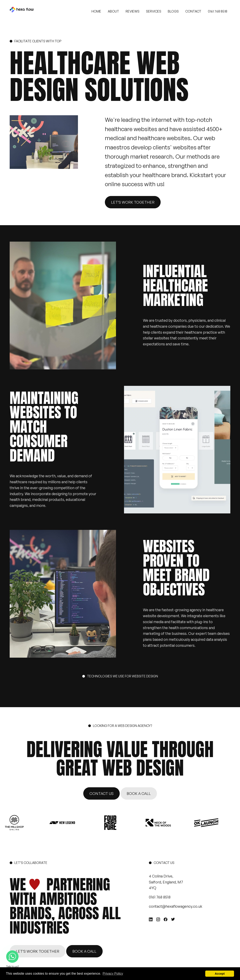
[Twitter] (173, 919)
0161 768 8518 (160, 897)
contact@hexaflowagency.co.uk (176, 906)
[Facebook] (166, 919)
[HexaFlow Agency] (22, 11)
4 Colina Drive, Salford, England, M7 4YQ (166, 882)
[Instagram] (158, 919)
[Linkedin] (151, 919)
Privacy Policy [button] (113, 974)
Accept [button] (220, 974)
